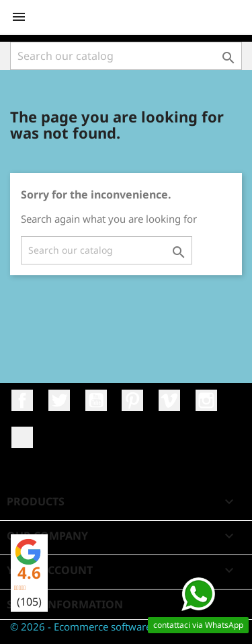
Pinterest (132, 400)
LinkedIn (22, 437)
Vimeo (169, 400)
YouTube (96, 400)
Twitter (59, 400)
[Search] (126, 56)
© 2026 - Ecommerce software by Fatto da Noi (117, 627)
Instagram (206, 400)
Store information (65, 604)
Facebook (22, 400)
